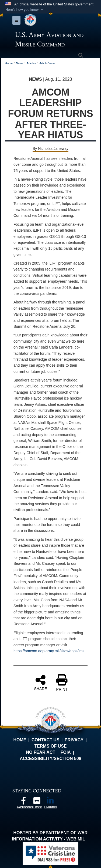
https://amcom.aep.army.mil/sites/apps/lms (49, 651)
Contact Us (46, 740)
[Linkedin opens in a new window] (50, 802)
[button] (25, 10)
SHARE (40, 683)
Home (20, 740)
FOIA (66, 752)
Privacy (74, 740)
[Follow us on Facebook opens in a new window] (23, 802)
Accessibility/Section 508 (50, 759)
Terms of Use (50, 746)
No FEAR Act (41, 752)
